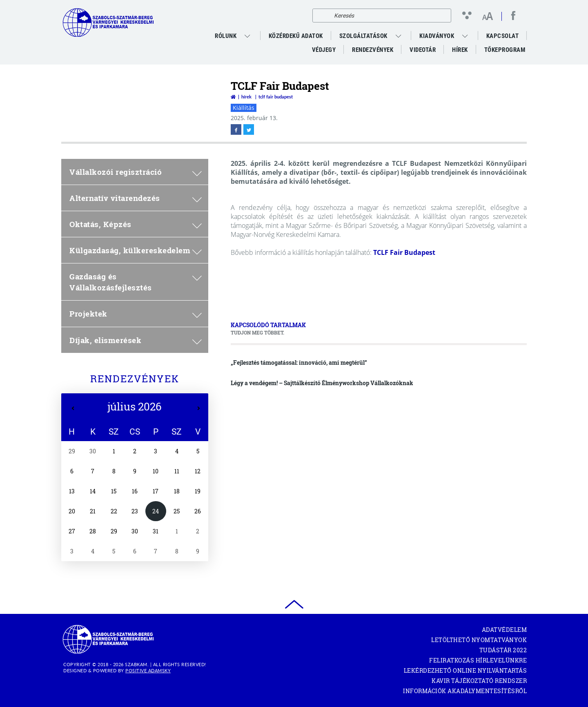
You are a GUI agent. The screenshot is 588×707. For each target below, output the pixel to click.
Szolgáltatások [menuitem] (363, 36)
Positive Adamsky (148, 670)
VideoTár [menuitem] (423, 50)
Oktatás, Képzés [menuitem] (136, 224)
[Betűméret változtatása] (487, 17)
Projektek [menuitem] (136, 313)
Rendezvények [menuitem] (373, 50)
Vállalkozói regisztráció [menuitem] (136, 172)
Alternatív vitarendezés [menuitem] (136, 198)
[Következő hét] (199, 408)
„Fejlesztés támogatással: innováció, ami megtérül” (299, 362)
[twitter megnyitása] (249, 129)
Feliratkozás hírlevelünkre (478, 660)
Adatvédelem (504, 630)
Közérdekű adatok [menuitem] (296, 36)
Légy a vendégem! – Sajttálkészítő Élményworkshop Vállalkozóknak (322, 383)
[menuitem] (248, 36)
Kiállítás (244, 108)
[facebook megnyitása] (513, 16)
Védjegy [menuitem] (324, 50)
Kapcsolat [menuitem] (503, 36)
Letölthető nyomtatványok (479, 640)
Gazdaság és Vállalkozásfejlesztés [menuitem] (136, 282)
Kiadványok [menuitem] (437, 36)
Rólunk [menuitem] (226, 36)
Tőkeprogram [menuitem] (506, 51)
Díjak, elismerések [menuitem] (136, 340)
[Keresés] (321, 16)
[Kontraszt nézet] (469, 15)
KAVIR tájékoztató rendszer (479, 681)
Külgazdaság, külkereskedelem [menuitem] (136, 250)
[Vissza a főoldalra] (233, 97)
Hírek (246, 97)
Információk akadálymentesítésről (465, 691)
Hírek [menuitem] (460, 50)
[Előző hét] (73, 408)
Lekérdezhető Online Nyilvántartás (465, 670)
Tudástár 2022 (503, 650)
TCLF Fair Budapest (404, 252)
